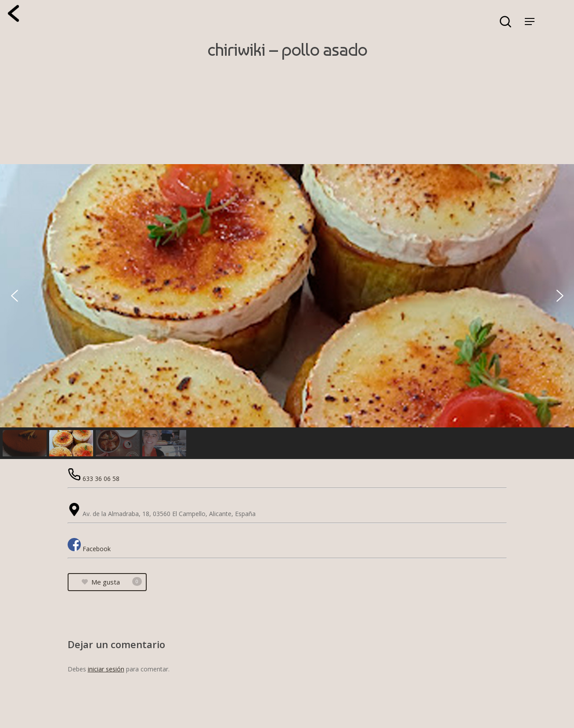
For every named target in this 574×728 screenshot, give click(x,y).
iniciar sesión (106, 669)
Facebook (97, 549)
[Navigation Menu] (530, 22)
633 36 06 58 (101, 479)
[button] (14, 296)
